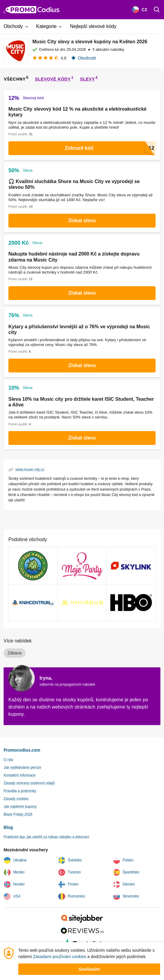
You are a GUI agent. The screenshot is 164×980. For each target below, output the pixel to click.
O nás (8, 760)
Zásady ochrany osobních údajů (29, 783)
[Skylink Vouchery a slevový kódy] (131, 565)
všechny (15, 79)
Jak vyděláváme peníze (22, 767)
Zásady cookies (16, 799)
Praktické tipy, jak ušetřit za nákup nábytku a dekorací (46, 837)
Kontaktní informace (20, 775)
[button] (18, 26)
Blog (8, 827)
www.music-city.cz (30, 470)
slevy (87, 79)
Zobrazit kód (110, 148)
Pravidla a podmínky (20, 791)
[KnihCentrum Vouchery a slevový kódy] (33, 603)
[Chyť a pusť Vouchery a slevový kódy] (33, 565)
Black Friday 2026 (18, 814)
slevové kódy (53, 79)
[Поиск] (157, 10)
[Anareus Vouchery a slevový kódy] (82, 603)
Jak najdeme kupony (20, 807)
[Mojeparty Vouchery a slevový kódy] (82, 565)
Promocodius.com (22, 750)
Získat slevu (82, 220)
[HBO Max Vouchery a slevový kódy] (131, 603)
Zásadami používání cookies (60, 957)
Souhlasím (89, 969)
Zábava (15, 653)
